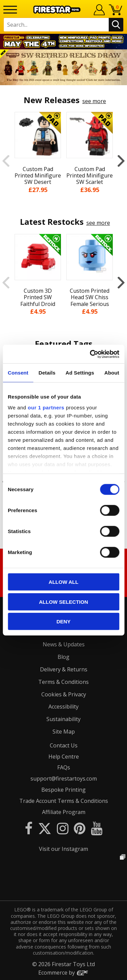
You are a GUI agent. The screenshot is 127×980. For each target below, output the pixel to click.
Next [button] (121, 161)
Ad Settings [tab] (80, 373)
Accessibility (63, 707)
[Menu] (10, 10)
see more (94, 101)
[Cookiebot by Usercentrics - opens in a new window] (90, 354)
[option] (63, 67)
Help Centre (64, 757)
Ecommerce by (63, 973)
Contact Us (64, 745)
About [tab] (112, 373)
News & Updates (64, 644)
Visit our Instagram (63, 849)
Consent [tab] (18, 373)
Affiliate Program (64, 812)
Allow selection (63, 602)
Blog (63, 657)
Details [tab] (47, 373)
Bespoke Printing (63, 790)
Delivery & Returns (64, 669)
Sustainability (63, 719)
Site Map (64, 732)
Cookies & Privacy (64, 694)
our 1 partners (46, 407)
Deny (64, 622)
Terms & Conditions (63, 682)
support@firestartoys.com (64, 779)
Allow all (64, 582)
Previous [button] (6, 161)
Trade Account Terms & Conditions (64, 801)
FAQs (64, 767)
